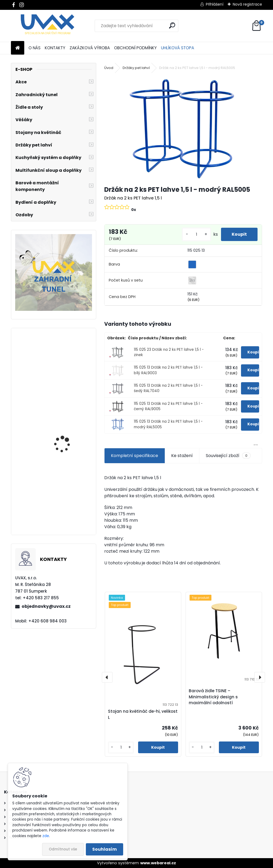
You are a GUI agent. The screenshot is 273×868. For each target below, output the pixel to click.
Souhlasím (105, 849)
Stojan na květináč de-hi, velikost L (143, 714)
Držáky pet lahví (136, 68)
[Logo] (48, 26)
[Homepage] (18, 48)
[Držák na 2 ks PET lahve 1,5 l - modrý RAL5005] (183, 129)
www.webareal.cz (158, 863)
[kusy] (196, 235)
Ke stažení (182, 456)
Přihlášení (215, 4)
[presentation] (107, 677)
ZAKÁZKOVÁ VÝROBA (90, 48)
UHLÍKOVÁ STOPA (178, 48)
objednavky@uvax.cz (46, 606)
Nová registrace (247, 4)
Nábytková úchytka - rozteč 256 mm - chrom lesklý (68, 379)
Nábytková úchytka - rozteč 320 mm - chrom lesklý (68, 508)
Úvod (109, 68)
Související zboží (228, 456)
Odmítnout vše (63, 849)
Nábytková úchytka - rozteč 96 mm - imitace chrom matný (68, 444)
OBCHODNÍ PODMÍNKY (135, 48)
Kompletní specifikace (135, 456)
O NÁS (35, 48)
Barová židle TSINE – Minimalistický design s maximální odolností (213, 697)
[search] (172, 25)
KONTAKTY (55, 48)
